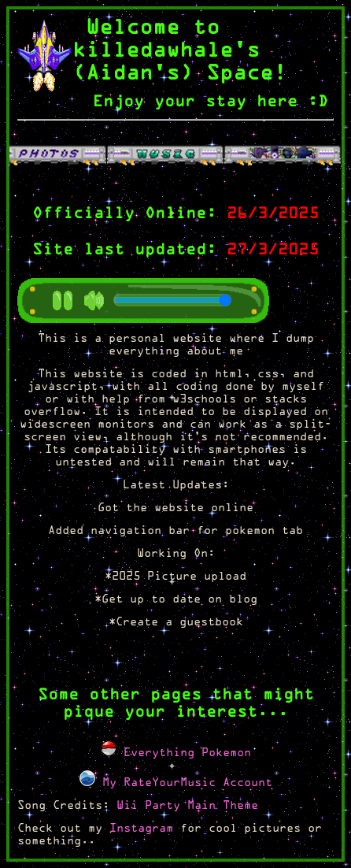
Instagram (141, 829)
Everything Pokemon (176, 753)
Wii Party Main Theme (187, 806)
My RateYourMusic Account (176, 783)
